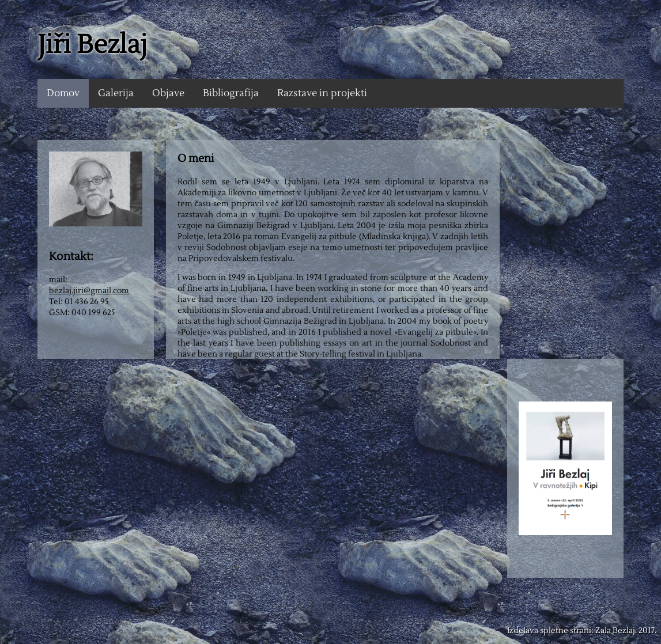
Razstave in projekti (322, 93)
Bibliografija (231, 93)
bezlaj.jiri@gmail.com (89, 291)
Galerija (116, 93)
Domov (63, 93)
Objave (168, 93)
